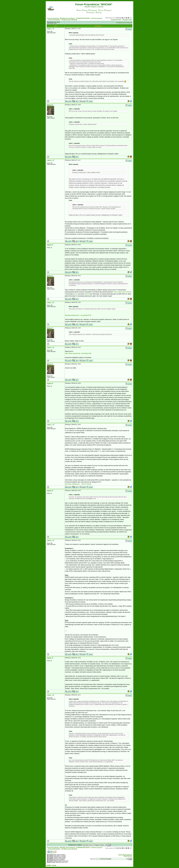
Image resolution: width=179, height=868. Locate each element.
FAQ (79, 10)
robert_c (50, 29)
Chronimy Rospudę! (54, 20)
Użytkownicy (93, 10)
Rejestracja (91, 13)
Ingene (49, 245)
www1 (116, 292)
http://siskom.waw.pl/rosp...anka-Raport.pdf (78, 353)
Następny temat (127, 20)
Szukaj (85, 10)
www (75, 294)
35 (126, 18)
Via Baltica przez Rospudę (69, 20)
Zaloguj (99, 13)
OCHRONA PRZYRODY (83, 18)
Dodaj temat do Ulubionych (125, 855)
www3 (124, 292)
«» (121, 18)
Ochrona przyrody (97, 18)
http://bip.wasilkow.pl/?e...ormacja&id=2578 (78, 315)
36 (128, 18)
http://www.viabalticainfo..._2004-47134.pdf (78, 484)
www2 (120, 292)
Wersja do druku (128, 856)
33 (123, 18)
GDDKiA (87, 294)
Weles (49, 105)
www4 (128, 292)
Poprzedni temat (116, 20)
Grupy (101, 10)
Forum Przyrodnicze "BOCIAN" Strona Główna (61, 18)
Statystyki (108, 10)
